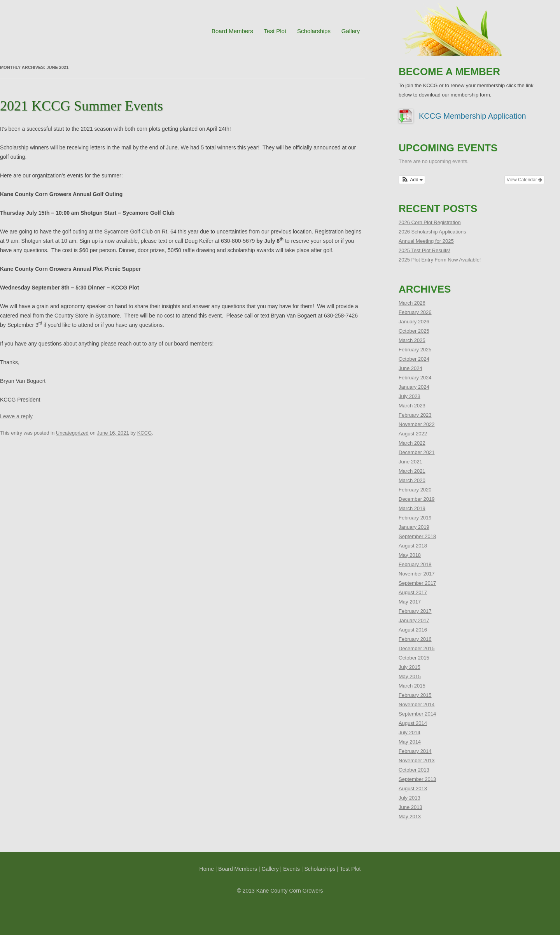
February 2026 (415, 312)
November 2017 (417, 574)
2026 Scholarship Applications (432, 232)
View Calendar (524, 180)
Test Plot (275, 31)
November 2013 (417, 760)
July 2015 (409, 667)
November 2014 (417, 704)
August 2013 (413, 789)
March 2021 (412, 471)
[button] (412, 180)
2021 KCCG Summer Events (81, 106)
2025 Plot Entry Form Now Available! (440, 260)
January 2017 (414, 620)
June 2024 (410, 368)
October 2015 (414, 658)
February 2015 (415, 695)
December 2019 (417, 499)
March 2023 (412, 406)
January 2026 (414, 322)
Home (207, 869)
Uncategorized (72, 433)
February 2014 (415, 751)
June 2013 (410, 807)
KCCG (145, 433)
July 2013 (409, 798)
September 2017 (417, 583)
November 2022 (417, 424)
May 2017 (410, 602)
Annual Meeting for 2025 (426, 241)
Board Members (232, 31)
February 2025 (415, 350)
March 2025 (412, 340)
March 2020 (412, 480)
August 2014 (413, 723)
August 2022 (413, 434)
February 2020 (415, 490)
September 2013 (417, 779)
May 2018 (410, 555)
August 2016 (413, 630)
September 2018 (417, 536)
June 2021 (410, 462)
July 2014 (409, 732)
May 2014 (410, 742)
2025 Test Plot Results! (424, 250)
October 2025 (414, 331)
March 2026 (412, 303)
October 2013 (414, 770)
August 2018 (413, 546)
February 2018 (415, 564)
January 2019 (414, 527)
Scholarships (314, 31)
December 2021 (417, 452)
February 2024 (415, 378)
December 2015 (417, 648)
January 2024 (414, 387)
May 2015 (410, 676)
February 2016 (415, 639)
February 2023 (415, 415)
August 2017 (413, 592)
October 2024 (414, 359)
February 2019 (415, 518)
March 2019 (412, 508)
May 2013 (410, 817)
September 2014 (417, 714)
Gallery (351, 31)
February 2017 (415, 611)
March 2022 (412, 443)
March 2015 (412, 686)
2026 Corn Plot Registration (430, 222)
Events (291, 869)
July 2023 (409, 396)
